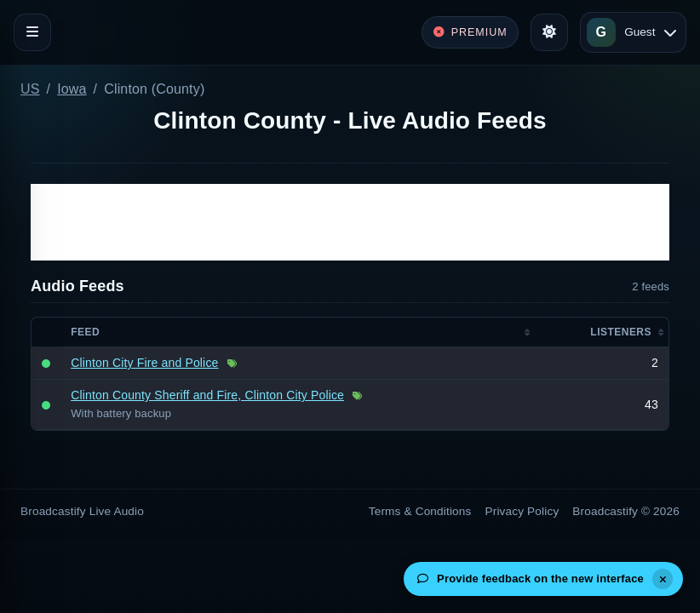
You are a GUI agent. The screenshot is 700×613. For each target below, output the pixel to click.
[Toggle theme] (549, 32)
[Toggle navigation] (32, 32)
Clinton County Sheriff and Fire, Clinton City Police (207, 395)
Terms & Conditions (420, 511)
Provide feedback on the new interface (531, 579)
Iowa (72, 89)
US (30, 89)
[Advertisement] (350, 222)
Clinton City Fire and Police (144, 363)
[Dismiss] (663, 579)
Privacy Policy (522, 511)
